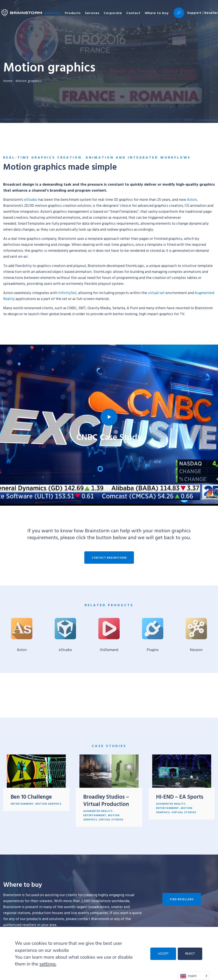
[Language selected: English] (194, 976)
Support (194, 13)
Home (8, 81)
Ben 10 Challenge (31, 797)
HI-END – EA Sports (180, 797)
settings (48, 964)
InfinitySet (67, 293)
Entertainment (22, 804)
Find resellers (182, 899)
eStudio (31, 199)
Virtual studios (111, 819)
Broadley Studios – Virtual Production (106, 800)
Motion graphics (48, 804)
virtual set (156, 293)
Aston (192, 199)
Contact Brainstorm (109, 558)
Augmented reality (98, 811)
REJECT (190, 954)
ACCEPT (163, 954)
